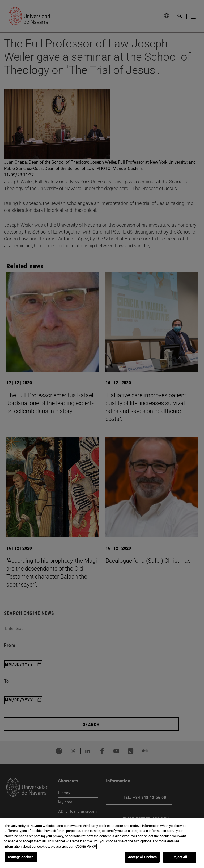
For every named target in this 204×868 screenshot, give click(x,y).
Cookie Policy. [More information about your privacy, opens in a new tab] (86, 846)
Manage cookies (21, 857)
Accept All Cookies (142, 857)
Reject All (180, 857)
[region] (102, 843)
